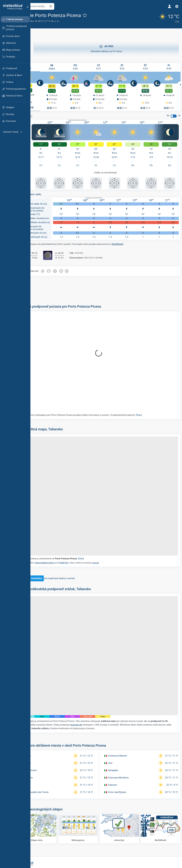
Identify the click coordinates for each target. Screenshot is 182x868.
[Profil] (168, 6)
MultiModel (134, 240)
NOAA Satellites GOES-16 (62, 545)
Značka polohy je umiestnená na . (69, 541)
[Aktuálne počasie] (165, 17)
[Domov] (12, 7)
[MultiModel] (161, 796)
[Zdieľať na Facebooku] (66, 267)
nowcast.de (111, 693)
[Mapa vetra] (51, 796)
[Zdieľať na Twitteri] (72, 267)
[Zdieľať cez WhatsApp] (59, 267)
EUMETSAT (81, 545)
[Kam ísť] (125, 796)
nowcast (112, 545)
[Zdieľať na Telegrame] (78, 267)
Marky (37, 21)
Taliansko (46, 21)
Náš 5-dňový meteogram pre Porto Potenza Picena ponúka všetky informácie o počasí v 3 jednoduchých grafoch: (98, 411)
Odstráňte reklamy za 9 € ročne (106, 48)
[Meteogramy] (88, 796)
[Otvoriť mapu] (67, 6)
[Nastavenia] (175, 6)
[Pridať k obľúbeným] (101, 15)
